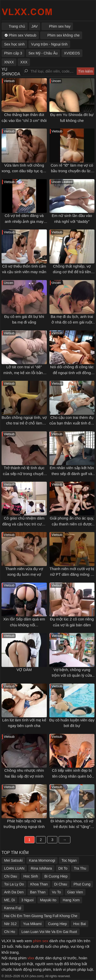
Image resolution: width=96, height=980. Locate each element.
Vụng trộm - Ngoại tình (49, 44)
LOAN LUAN (14, 868)
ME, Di (9, 900)
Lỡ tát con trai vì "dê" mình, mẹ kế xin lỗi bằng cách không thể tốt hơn (24, 373)
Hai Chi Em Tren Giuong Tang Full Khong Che (41, 916)
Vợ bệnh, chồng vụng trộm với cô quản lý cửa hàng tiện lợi (72, 675)
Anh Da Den (14, 892)
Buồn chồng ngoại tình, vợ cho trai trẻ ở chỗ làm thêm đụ (24, 423)
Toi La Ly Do (14, 884)
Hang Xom (71, 900)
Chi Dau (11, 876)
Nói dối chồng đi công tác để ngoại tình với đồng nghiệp (72, 373)
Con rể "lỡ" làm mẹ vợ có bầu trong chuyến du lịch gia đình (72, 171)
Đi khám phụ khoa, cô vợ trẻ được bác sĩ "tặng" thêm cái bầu (72, 827)
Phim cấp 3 (13, 53)
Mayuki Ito (48, 900)
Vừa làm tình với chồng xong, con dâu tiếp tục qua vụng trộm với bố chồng (24, 171)
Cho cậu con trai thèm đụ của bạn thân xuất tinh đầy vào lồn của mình (72, 423)
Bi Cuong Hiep (56, 876)
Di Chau (61, 884)
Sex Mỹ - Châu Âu (43, 53)
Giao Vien (75, 892)
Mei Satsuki (13, 860)
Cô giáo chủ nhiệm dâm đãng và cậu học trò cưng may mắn (24, 524)
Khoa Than (39, 884)
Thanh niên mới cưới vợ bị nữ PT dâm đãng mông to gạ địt (72, 574)
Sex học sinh (14, 44)
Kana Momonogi (42, 860)
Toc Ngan (69, 860)
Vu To (56, 892)
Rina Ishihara (41, 868)
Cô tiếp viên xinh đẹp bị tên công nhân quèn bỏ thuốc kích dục (72, 776)
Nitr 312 (10, 924)
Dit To (63, 868)
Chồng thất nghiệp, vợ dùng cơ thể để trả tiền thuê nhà (72, 272)
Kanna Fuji (13, 908)
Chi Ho (10, 932)
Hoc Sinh (31, 876)
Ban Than (38, 892)
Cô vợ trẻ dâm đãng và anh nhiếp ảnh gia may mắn (24, 221)
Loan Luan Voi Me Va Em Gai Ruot (49, 932)
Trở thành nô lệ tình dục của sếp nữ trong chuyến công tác (24, 474)
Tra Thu (80, 868)
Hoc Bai (79, 924)
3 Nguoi (27, 900)
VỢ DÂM (24, 670)
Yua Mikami (32, 924)
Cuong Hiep (57, 924)
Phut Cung (82, 884)
